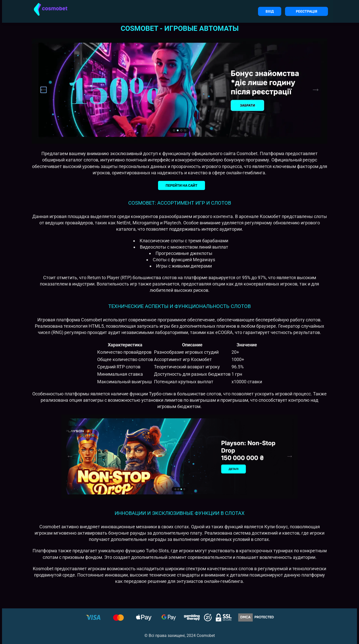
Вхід (270, 11)
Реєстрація (306, 11)
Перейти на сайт (182, 185)
